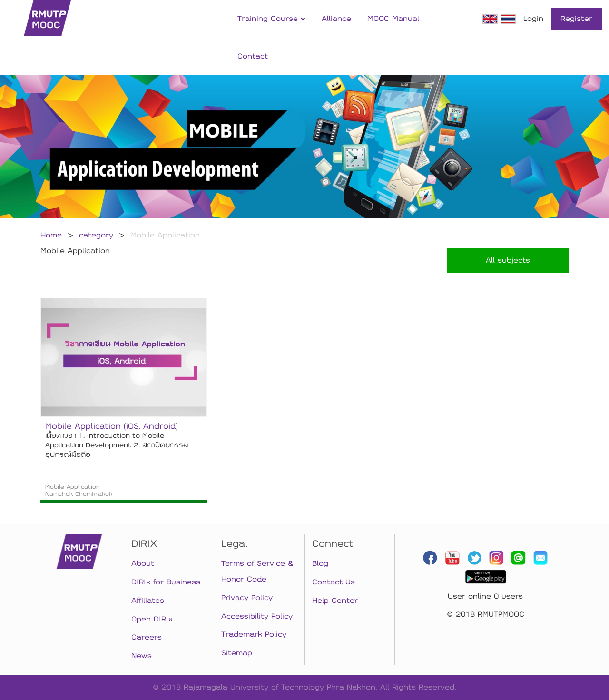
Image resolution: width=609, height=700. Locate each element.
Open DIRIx (152, 619)
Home (51, 235)
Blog (320, 563)
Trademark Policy (254, 634)
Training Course (271, 19)
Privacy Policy (247, 598)
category (96, 235)
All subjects (508, 260)
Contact (253, 56)
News (142, 656)
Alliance (336, 19)
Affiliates (148, 601)
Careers (147, 637)
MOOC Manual (393, 19)
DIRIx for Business (166, 582)
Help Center (335, 601)
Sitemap (237, 653)
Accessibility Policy (257, 616)
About (143, 563)
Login (533, 19)
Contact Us (334, 582)
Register (576, 19)
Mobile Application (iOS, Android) (112, 426)
